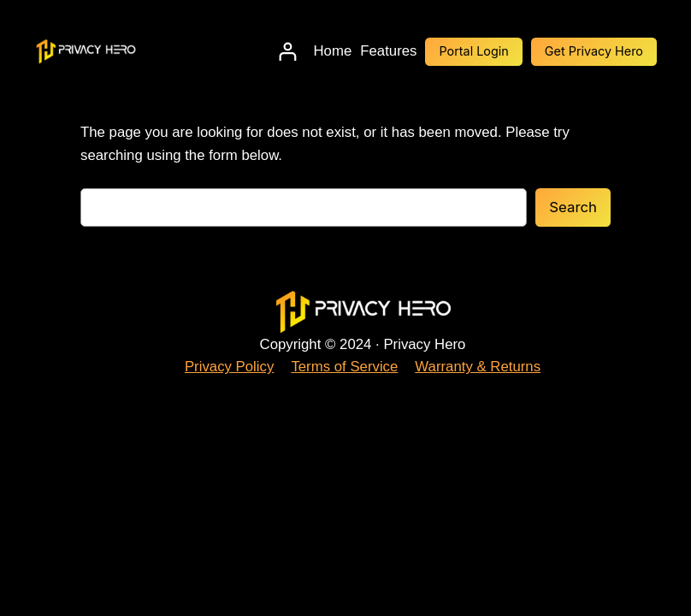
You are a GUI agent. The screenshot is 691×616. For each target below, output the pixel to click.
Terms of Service (344, 367)
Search (573, 207)
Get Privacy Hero (594, 51)
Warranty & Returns (478, 367)
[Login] (288, 52)
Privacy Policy (229, 367)
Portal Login (473, 51)
